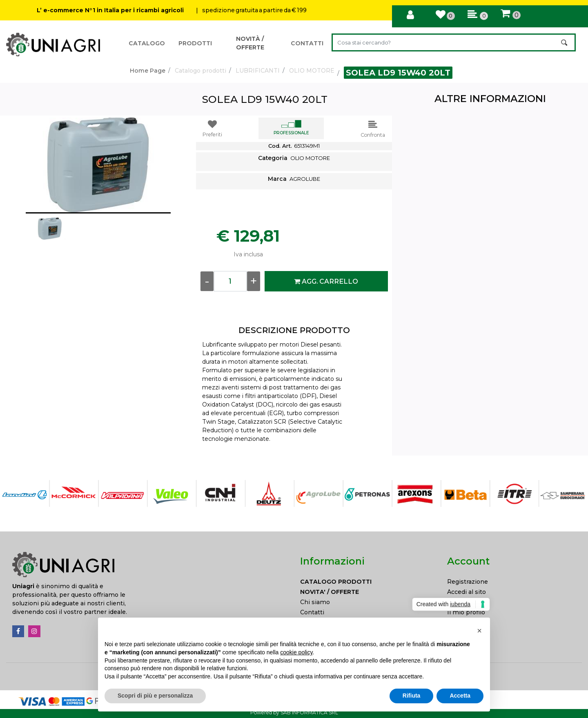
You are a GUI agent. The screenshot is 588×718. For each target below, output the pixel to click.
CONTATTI (307, 43)
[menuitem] (367, 582)
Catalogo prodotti (200, 71)
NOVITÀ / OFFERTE (250, 43)
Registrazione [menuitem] (468, 582)
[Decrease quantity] (207, 281)
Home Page (148, 71)
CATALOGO (147, 43)
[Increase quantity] (254, 281)
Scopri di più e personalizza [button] (155, 696)
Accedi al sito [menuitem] (467, 592)
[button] (565, 42)
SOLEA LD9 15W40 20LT (398, 73)
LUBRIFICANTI (258, 71)
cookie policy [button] (296, 652)
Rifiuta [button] (412, 696)
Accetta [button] (460, 696)
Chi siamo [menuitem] (315, 602)
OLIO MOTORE (312, 71)
